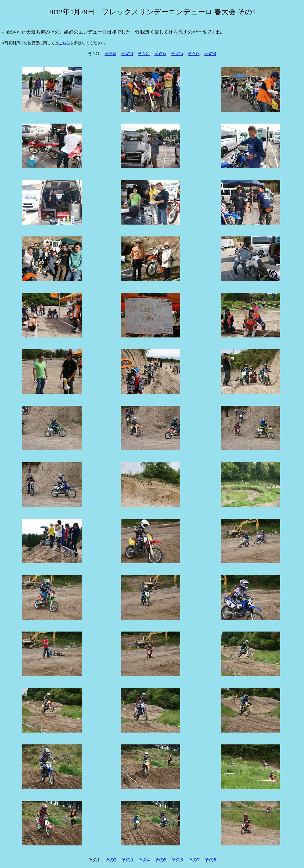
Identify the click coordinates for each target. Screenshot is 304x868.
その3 (127, 53)
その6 (177, 53)
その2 (110, 53)
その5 (160, 53)
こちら (64, 43)
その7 (194, 53)
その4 (144, 53)
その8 (210, 53)
